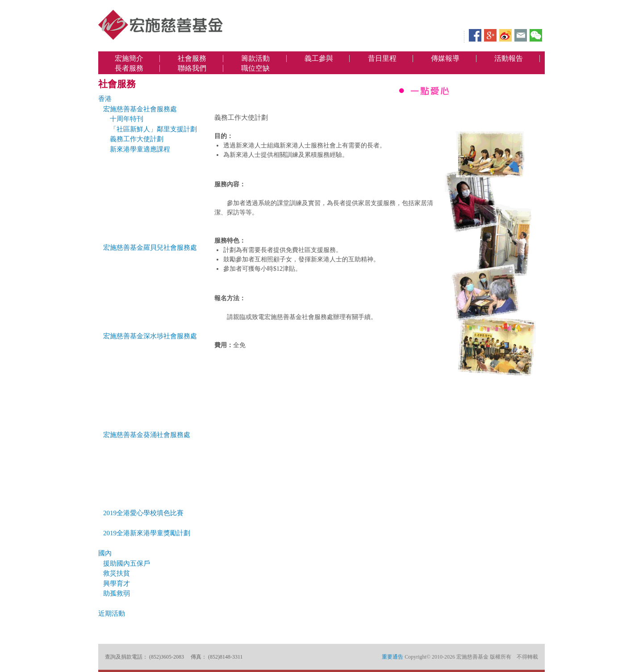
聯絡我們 (192, 68)
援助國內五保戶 (127, 563)
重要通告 (392, 657)
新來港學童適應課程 (140, 149)
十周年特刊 (127, 119)
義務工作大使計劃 (137, 139)
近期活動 (112, 613)
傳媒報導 (445, 59)
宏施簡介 (129, 59)
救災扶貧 (117, 573)
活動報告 (509, 59)
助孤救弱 (117, 593)
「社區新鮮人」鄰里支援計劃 (153, 129)
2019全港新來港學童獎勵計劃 (147, 533)
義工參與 (319, 59)
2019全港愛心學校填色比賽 (143, 513)
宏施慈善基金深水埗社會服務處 (150, 336)
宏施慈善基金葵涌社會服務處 (147, 435)
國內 (105, 553)
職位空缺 (255, 68)
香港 (105, 99)
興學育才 (117, 584)
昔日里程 (382, 59)
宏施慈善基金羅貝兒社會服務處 (150, 248)
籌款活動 (255, 59)
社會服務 (192, 59)
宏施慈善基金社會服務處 (140, 109)
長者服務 (129, 68)
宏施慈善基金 (161, 25)
